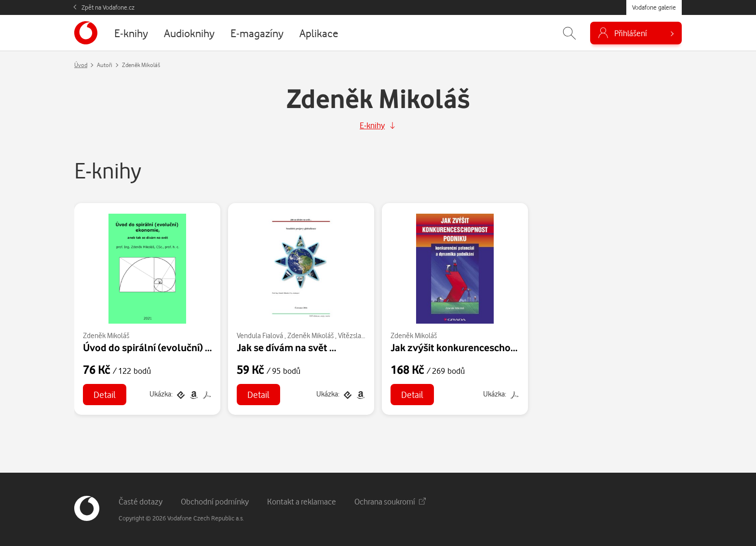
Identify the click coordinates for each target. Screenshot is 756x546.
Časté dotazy (141, 501)
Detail (105, 394)
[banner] (86, 33)
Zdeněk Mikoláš (106, 335)
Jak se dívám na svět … (286, 347)
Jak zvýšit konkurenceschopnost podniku (483, 347)
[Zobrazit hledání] (569, 33)
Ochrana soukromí (390, 501)
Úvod (81, 65)
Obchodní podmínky (215, 501)
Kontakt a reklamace (302, 501)
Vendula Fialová (260, 335)
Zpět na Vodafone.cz (108, 7)
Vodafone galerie (654, 7)
